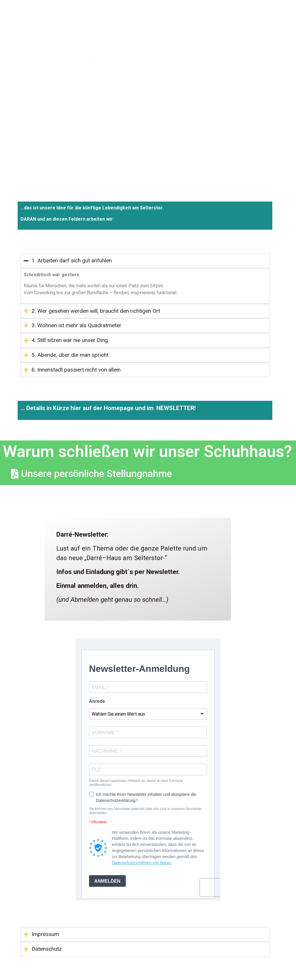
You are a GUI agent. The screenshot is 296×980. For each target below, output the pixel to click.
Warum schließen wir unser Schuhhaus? (147, 451)
